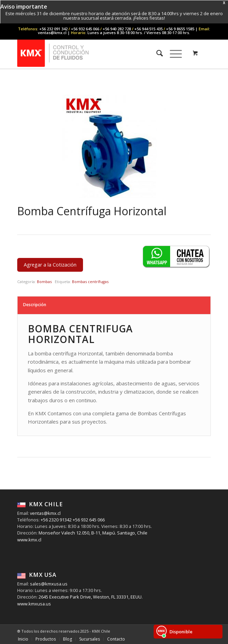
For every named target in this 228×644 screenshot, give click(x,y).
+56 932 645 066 (88, 520)
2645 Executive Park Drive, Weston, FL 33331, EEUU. (91, 597)
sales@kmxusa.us (48, 584)
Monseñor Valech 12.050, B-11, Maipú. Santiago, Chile (92, 533)
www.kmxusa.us (34, 604)
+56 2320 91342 (56, 520)
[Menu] (172, 53)
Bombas (44, 282)
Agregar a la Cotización (50, 265)
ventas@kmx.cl (45, 513)
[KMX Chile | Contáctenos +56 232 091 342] (95, 53)
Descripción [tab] (35, 305)
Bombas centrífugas (90, 282)
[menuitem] (156, 53)
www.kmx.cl (29, 540)
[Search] (156, 53)
